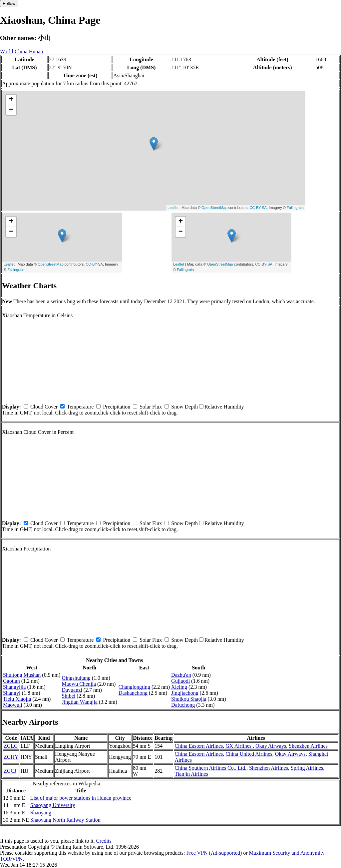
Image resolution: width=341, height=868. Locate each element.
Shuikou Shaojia (189, 699)
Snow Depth (184, 407)
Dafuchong (183, 705)
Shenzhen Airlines (308, 746)
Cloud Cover (44, 407)
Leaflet (173, 208)
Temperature (80, 407)
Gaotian (11, 681)
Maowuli (13, 705)
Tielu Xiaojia (17, 699)
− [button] (11, 110)
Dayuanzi (72, 690)
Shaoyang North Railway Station (65, 820)
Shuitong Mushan (22, 675)
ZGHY (11, 757)
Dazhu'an (181, 675)
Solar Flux (151, 407)
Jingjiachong (185, 693)
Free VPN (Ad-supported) (214, 853)
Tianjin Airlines (191, 774)
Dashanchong (133, 693)
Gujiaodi (180, 681)
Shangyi (12, 693)
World (7, 51)
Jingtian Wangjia (79, 702)
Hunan (36, 51)
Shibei (68, 696)
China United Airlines (249, 754)
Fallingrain (295, 208)
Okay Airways (271, 746)
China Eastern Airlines (199, 746)
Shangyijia (14, 687)
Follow (9, 3)
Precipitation (117, 407)
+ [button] (11, 100)
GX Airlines (239, 746)
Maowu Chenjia (79, 684)
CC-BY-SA (258, 208)
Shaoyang (41, 813)
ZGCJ (10, 771)
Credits (104, 841)
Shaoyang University (53, 805)
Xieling (179, 687)
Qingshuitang (76, 678)
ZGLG (11, 746)
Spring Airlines (307, 768)
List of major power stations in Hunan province (81, 798)
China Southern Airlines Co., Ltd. (210, 768)
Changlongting (134, 687)
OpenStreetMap (214, 208)
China (21, 51)
